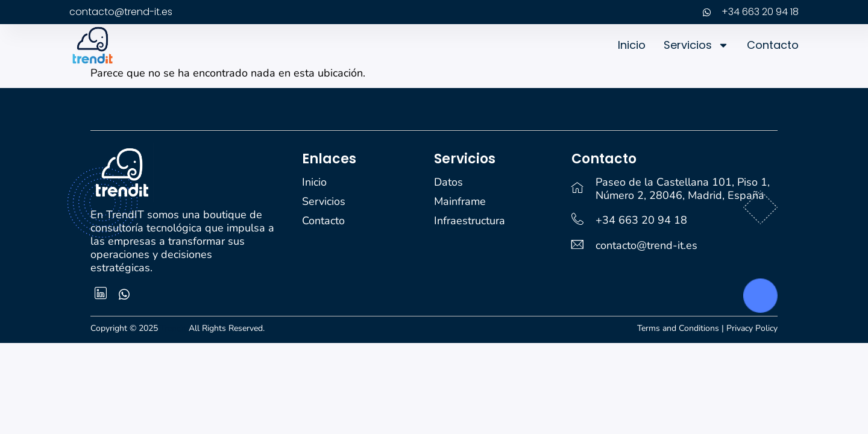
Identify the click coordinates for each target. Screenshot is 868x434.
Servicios (696, 45)
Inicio (632, 45)
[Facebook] (101, 294)
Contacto (773, 45)
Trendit (175, 328)
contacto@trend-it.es (121, 12)
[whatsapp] (124, 294)
